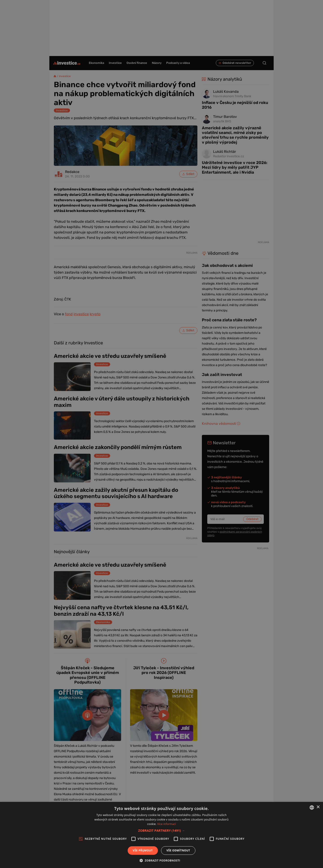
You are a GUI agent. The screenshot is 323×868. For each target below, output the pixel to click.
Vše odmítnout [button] (178, 850)
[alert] (161, 434)
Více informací (167, 824)
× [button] (318, 807)
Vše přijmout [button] (143, 850)
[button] (161, 830)
